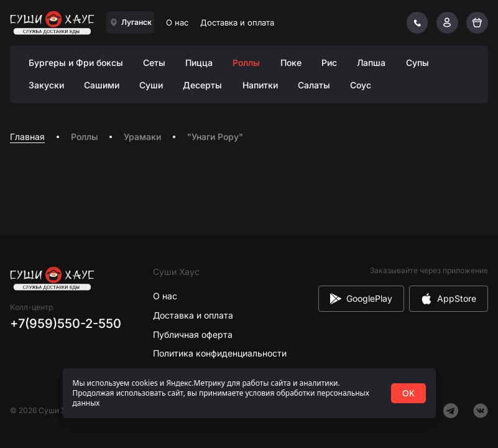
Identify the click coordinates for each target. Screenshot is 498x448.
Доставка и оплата (237, 22)
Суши (151, 85)
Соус (361, 85)
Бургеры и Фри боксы (76, 63)
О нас (177, 22)
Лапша (371, 63)
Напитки (260, 85)
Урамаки (142, 137)
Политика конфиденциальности (220, 353)
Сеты (154, 63)
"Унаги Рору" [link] (215, 137)
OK (408, 393)
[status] (249, 393)
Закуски (46, 85)
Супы (417, 63)
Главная (27, 137)
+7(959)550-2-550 (66, 324)
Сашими (102, 85)
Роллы (246, 63)
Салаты (314, 85)
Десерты (202, 85)
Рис (329, 63)
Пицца (199, 63)
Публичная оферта (193, 334)
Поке (291, 63)
